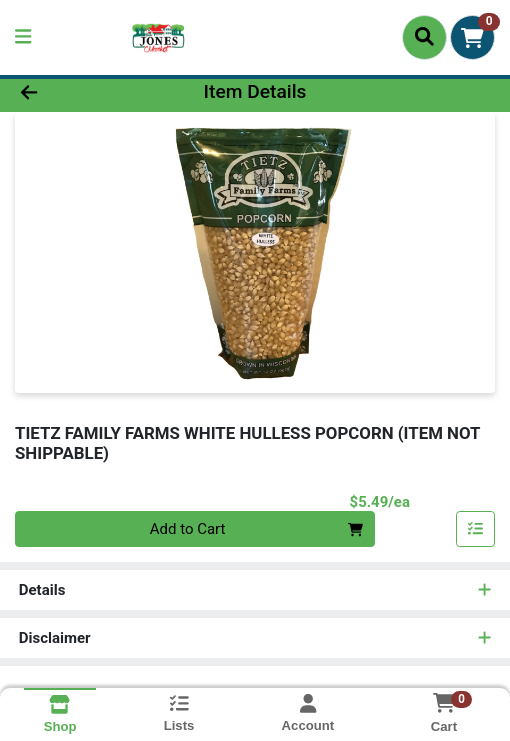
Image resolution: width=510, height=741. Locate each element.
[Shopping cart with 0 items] (472, 37)
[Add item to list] (476, 529)
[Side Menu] (23, 37)
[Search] (424, 37)
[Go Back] (75, 92)
